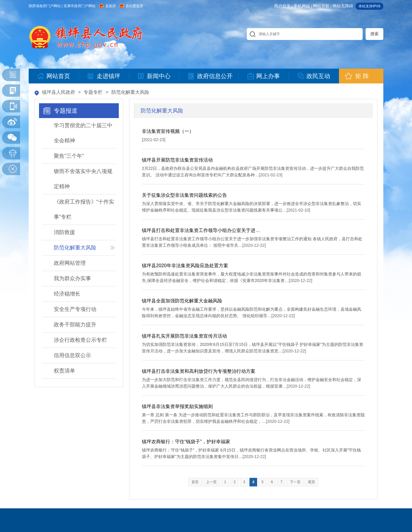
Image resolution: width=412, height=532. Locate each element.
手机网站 (302, 6)
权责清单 (64, 371)
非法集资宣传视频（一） (168, 131)
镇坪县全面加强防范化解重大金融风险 (182, 301)
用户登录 (282, 6)
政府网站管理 (70, 263)
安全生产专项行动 (75, 309)
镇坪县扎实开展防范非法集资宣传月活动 (184, 336)
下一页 (295, 482)
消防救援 (64, 232)
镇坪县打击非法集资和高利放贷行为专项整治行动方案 (199, 371)
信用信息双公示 (72, 355)
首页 (195, 482)
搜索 (374, 34)
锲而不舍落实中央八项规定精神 (83, 179)
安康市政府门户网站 (80, 6)
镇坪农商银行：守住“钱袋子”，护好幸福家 (186, 442)
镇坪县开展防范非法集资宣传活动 (177, 160)
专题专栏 (93, 92)
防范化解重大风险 (130, 92)
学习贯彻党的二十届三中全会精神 (83, 133)
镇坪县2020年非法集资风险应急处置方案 (185, 266)
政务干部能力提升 (75, 325)
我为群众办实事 (72, 278)
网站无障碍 (343, 6)
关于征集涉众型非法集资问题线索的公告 (184, 195)
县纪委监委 (134, 6)
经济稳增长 (67, 294)
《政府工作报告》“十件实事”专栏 (84, 209)
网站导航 (321, 6)
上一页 (211, 482)
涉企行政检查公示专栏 (80, 340)
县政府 (111, 6)
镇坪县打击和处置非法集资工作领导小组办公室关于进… (201, 230)
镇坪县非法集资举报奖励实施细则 (177, 406)
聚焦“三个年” (69, 156)
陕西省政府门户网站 (45, 6)
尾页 (312, 482)
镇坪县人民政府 (59, 92)
